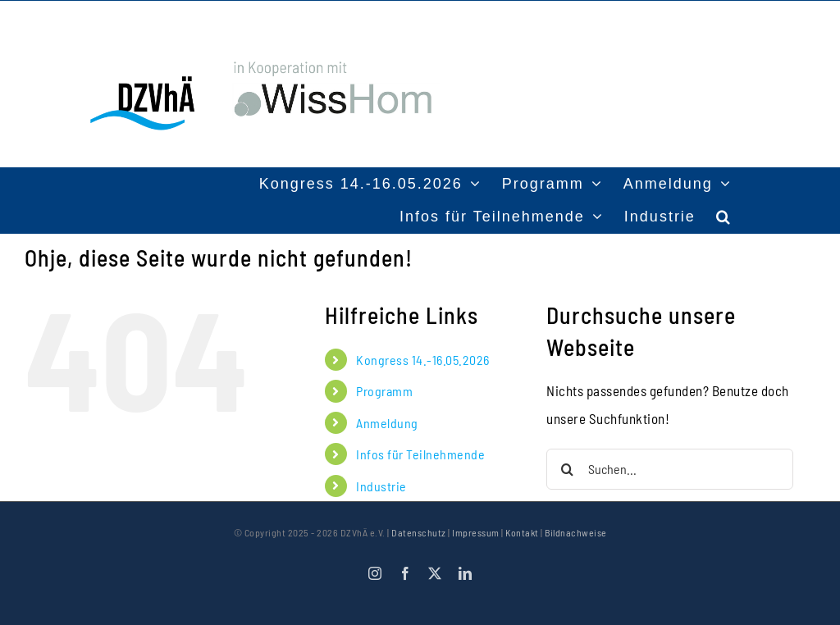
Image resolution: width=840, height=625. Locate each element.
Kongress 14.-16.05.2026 (423, 360)
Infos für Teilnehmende (420, 454)
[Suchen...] (670, 469)
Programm (384, 391)
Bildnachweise (576, 532)
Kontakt (522, 532)
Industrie (381, 486)
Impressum (476, 532)
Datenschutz (419, 532)
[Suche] (567, 469)
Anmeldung (387, 423)
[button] (724, 217)
